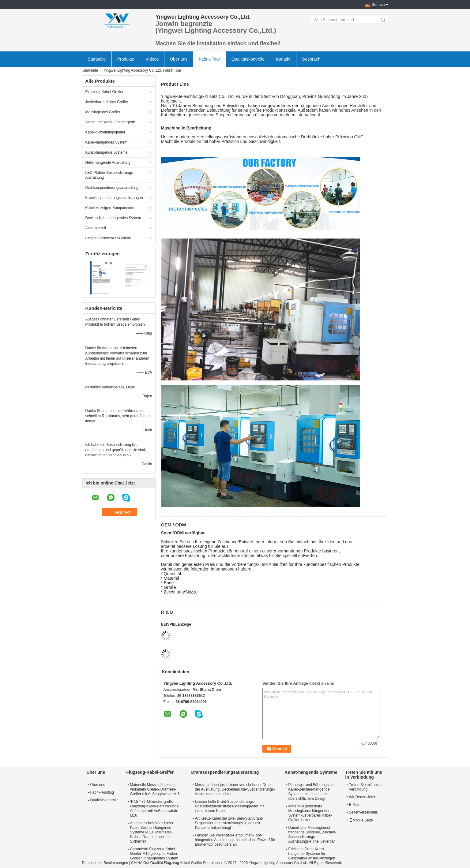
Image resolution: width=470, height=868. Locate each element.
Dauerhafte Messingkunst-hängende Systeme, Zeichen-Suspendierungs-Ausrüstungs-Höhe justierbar (312, 834)
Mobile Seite (361, 820)
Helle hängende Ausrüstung (108, 163)
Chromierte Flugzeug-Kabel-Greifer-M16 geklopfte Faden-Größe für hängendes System (154, 854)
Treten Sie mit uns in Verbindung (366, 787)
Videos (152, 59)
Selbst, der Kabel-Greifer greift (110, 122)
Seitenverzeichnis (363, 812)
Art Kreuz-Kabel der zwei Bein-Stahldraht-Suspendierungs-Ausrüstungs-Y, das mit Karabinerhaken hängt (229, 823)
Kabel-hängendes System (106, 142)
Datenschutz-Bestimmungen (105, 863)
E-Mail (354, 805)
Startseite (97, 59)
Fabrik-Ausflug (102, 792)
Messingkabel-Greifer (103, 112)
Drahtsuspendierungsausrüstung (112, 188)
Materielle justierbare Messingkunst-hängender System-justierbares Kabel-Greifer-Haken (310, 813)
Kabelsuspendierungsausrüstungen (114, 198)
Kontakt (283, 59)
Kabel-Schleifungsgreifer (105, 132)
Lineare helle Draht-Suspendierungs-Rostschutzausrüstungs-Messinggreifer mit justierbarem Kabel (229, 806)
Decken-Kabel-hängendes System (113, 218)
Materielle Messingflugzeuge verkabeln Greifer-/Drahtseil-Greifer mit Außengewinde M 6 (155, 789)
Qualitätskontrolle (248, 59)
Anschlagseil (96, 228)
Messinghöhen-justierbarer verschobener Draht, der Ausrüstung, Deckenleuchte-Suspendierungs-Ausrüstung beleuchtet (235, 789)
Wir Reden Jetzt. (361, 797)
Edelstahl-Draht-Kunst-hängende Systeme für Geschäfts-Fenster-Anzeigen (312, 854)
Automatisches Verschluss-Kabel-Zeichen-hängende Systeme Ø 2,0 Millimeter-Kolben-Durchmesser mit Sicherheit (152, 832)
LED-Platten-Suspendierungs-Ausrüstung (110, 175)
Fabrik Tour (209, 59)
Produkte (126, 59)
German (378, 5)
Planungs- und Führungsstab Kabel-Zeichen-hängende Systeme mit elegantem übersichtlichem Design (312, 792)
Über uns (179, 59)
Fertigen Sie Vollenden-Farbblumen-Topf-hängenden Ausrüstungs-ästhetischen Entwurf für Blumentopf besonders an (235, 840)
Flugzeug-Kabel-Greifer (105, 92)
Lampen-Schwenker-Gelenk (108, 238)
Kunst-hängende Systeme (107, 152)
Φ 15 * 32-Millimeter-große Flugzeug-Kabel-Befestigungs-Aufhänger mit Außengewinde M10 (155, 808)
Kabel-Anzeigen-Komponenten (110, 208)
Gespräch (311, 59)
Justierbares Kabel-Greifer (107, 102)
